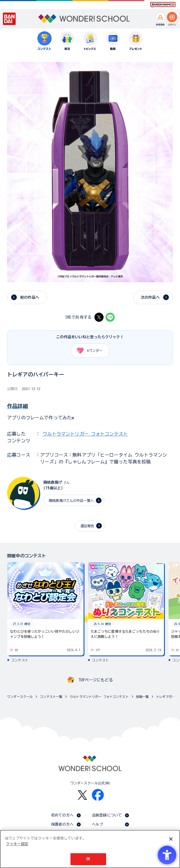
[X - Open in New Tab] (99, 317)
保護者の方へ (62, 824)
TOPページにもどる (96, 680)
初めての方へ (62, 815)
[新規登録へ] (160, 17)
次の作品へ (150, 297)
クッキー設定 (17, 844)
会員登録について (107, 815)
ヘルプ (97, 824)
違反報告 (87, 526)
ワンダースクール (20, 697)
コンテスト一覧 (51, 697)
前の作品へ (30, 297)
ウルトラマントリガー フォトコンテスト (85, 434)
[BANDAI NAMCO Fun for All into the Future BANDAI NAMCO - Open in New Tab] (163, 5)
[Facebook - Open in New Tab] (98, 795)
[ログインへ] (172, 17)
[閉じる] (171, 839)
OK (88, 859)
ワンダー (88, 351)
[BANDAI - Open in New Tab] (9, 19)
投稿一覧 (142, 697)
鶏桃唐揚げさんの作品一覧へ (71, 500)
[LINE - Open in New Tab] (110, 317)
